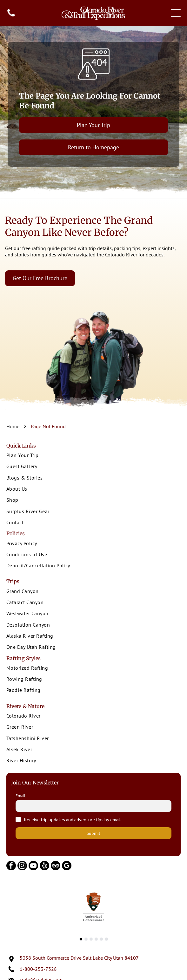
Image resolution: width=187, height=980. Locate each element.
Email (20, 796)
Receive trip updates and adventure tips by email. (73, 819)
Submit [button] (93, 833)
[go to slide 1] (81, 939)
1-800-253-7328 (38, 969)
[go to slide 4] (96, 939)
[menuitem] (93, 456)
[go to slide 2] (86, 939)
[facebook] (11, 866)
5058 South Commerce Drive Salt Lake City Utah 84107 (79, 958)
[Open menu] (176, 13)
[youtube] (33, 866)
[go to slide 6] (106, 939)
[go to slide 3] (91, 939)
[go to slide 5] (101, 939)
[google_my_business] (67, 866)
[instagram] (22, 866)
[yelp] (44, 866)
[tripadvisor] (56, 866)
